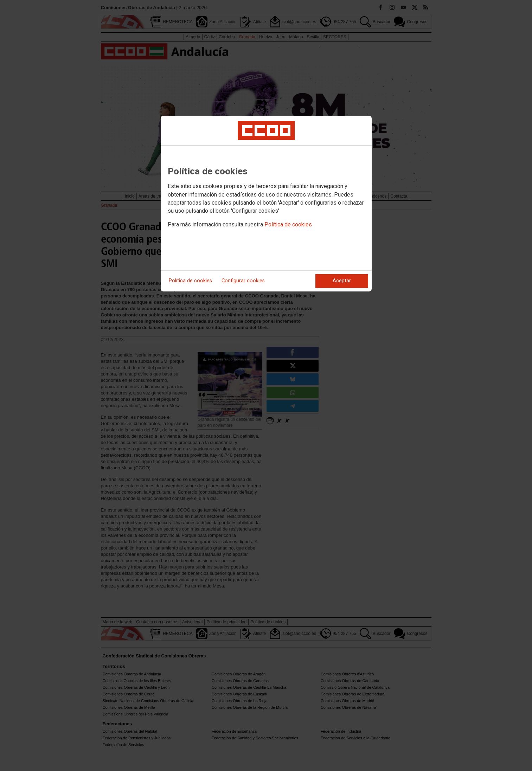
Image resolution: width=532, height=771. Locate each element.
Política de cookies (288, 224)
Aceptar (342, 281)
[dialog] (266, 204)
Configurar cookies (243, 281)
